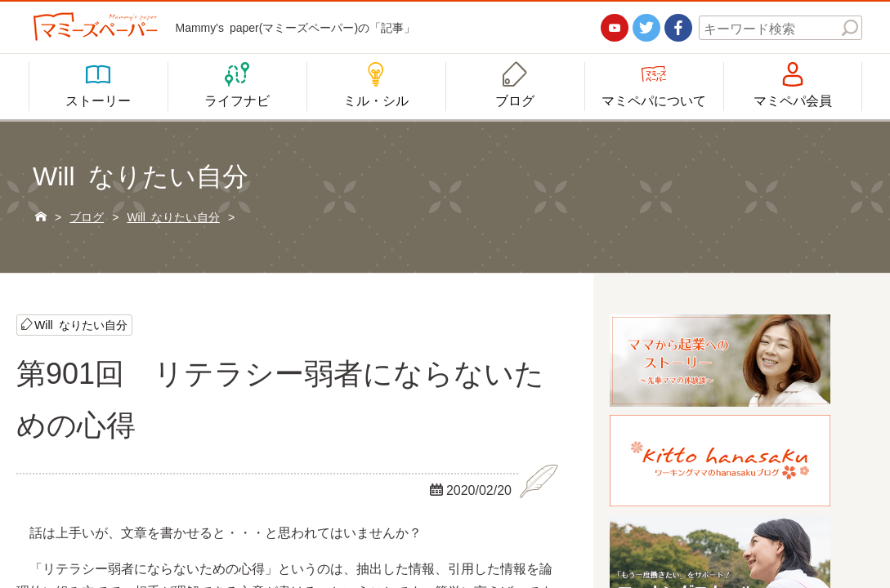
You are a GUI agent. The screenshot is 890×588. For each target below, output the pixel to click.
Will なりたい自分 (81, 324)
